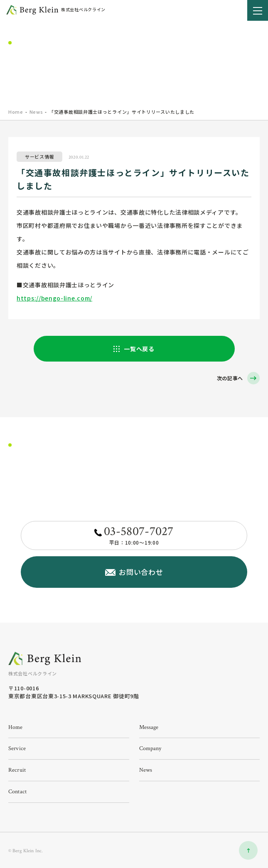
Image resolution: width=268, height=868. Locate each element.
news (146, 770)
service (17, 748)
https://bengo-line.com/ (54, 298)
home (16, 112)
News (36, 112)
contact (17, 792)
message (149, 727)
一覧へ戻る (139, 349)
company (150, 748)
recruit (17, 770)
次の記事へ (230, 378)
